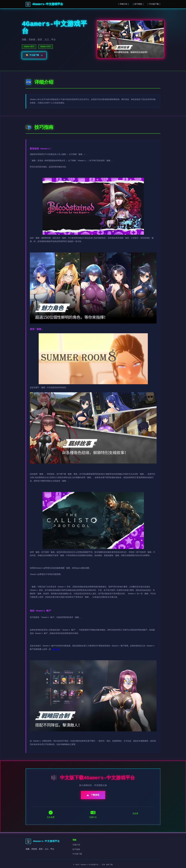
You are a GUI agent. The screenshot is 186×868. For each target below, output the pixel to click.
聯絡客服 (56, 649)
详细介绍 (123, 4)
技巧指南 (138, 4)
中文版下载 (154, 4)
